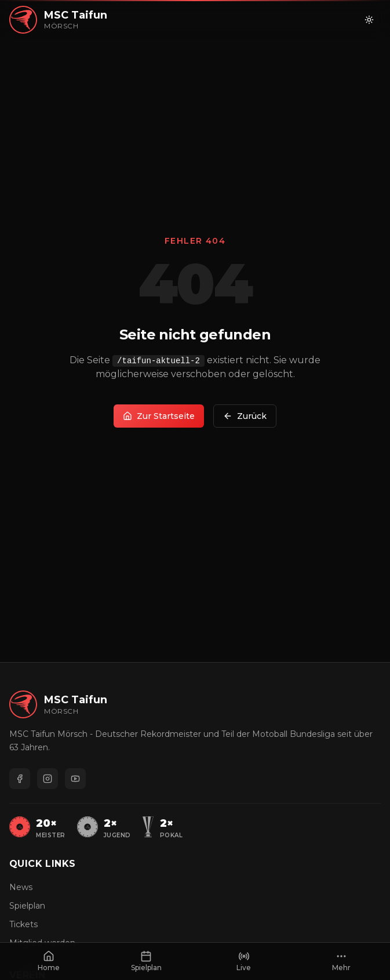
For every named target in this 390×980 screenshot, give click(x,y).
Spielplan (27, 906)
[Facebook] (20, 779)
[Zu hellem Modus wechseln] (369, 20)
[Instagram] (48, 779)
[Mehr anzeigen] (341, 961)
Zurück (245, 416)
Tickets (23, 924)
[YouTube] (75, 779)
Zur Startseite (159, 416)
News (21, 887)
